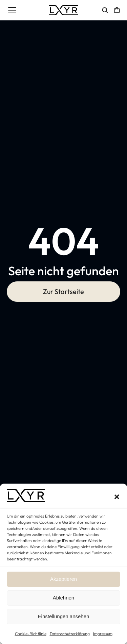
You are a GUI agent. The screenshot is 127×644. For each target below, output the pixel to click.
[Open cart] (117, 10)
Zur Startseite (63, 291)
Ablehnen (63, 598)
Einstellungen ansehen (64, 616)
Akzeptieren (63, 579)
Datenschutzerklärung (70, 634)
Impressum (103, 634)
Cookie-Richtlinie (31, 634)
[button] (117, 497)
